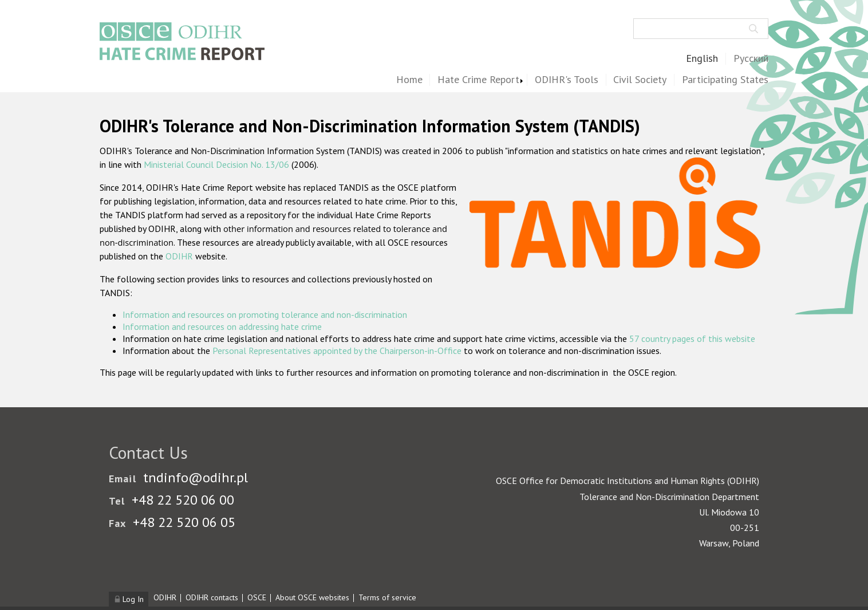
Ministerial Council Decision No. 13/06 (216, 164)
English (702, 59)
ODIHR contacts (212, 597)
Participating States (725, 80)
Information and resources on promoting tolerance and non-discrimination (265, 314)
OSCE (257, 597)
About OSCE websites (312, 597)
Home (409, 80)
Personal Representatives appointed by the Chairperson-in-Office (337, 351)
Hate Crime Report (478, 80)
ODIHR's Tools (567, 80)
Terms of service (387, 597)
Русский (751, 59)
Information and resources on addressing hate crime (222, 326)
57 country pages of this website (692, 339)
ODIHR (179, 256)
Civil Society (640, 80)
